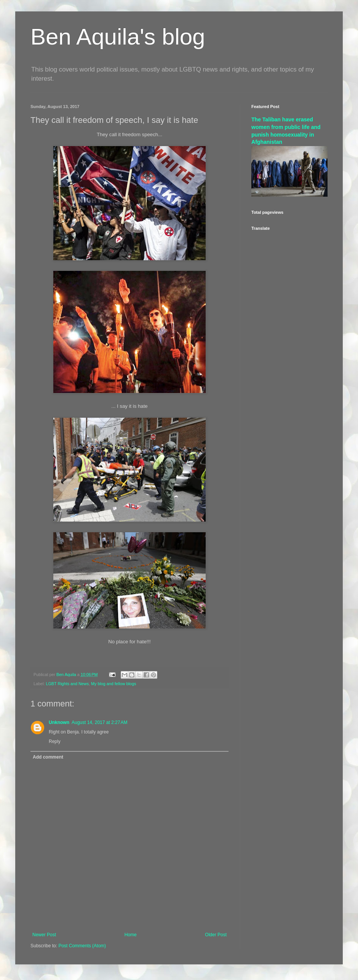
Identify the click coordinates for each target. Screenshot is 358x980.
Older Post (216, 935)
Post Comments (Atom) (82, 946)
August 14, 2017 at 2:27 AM (99, 722)
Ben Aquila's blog (118, 37)
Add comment (48, 757)
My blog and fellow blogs (113, 684)
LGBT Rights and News (67, 684)
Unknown (59, 722)
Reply (55, 741)
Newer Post (44, 935)
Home (131, 935)
